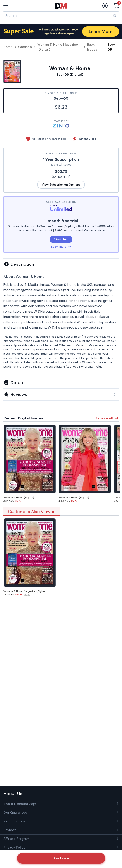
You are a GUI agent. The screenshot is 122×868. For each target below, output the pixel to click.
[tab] (61, 264)
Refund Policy (14, 821)
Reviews (10, 830)
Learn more (61, 247)
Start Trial (61, 239)
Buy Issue (61, 858)
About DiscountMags (20, 804)
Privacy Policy (15, 847)
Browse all (107, 418)
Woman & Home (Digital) (19, 498)
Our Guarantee (15, 813)
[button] (61, 264)
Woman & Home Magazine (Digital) (25, 591)
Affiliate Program (16, 839)
